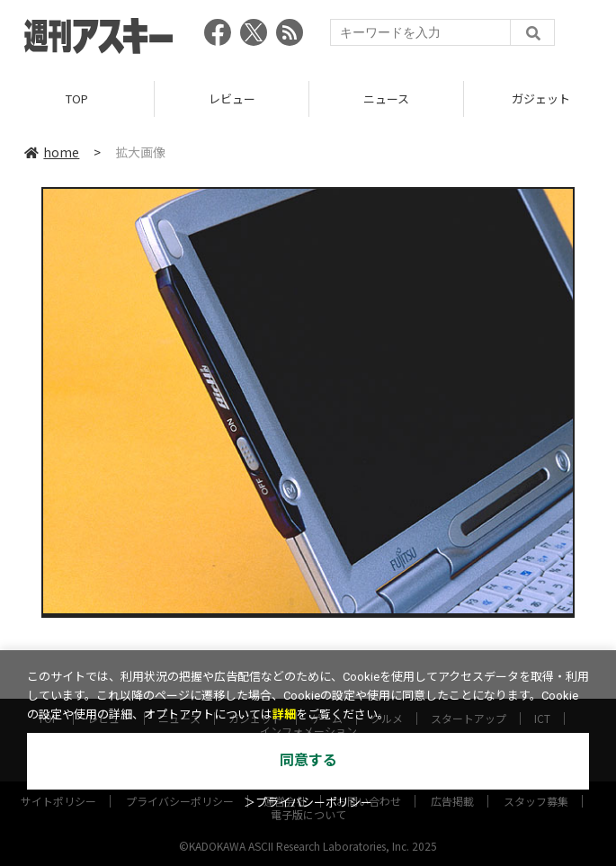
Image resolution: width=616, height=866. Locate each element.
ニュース (386, 98)
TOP (77, 98)
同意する (308, 760)
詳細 (284, 714)
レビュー (232, 98)
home (52, 152)
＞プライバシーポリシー (308, 803)
